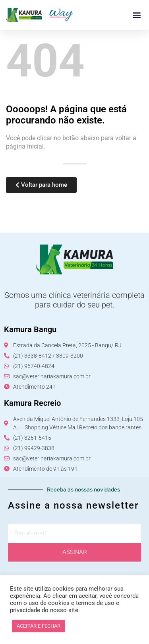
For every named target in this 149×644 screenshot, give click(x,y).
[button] (136, 15)
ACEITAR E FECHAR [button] (39, 626)
